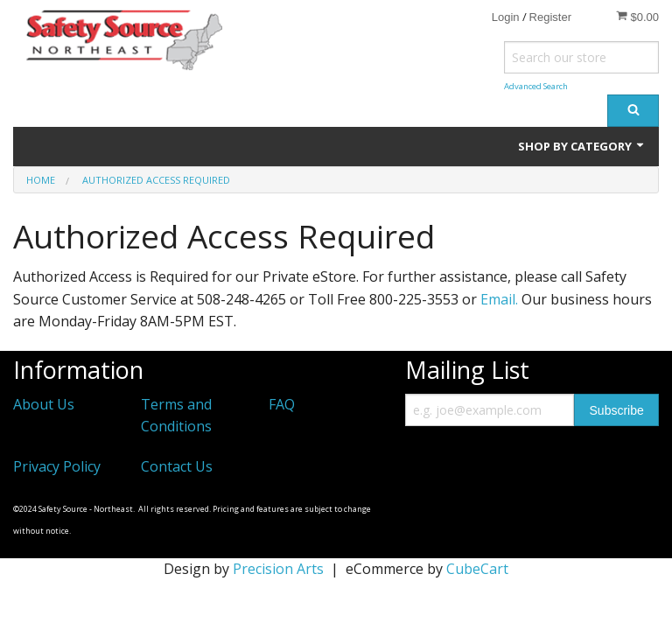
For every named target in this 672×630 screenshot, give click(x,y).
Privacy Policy (57, 466)
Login (506, 17)
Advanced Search (536, 86)
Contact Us (177, 466)
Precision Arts (278, 569)
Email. (499, 299)
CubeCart (477, 569)
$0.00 (637, 17)
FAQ (282, 404)
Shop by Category (582, 146)
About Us (44, 404)
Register (550, 17)
